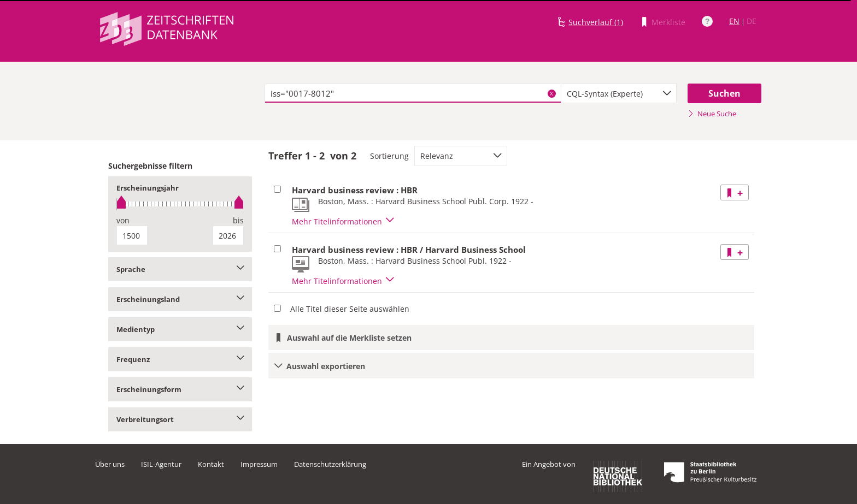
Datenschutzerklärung (330, 464)
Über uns (110, 464)
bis (238, 220)
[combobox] (619, 93)
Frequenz (180, 359)
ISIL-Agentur (161, 464)
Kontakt (211, 464)
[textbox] (413, 93)
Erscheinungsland (180, 299)
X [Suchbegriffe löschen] (551, 93)
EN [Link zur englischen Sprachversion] (734, 21)
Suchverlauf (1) (596, 22)
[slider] (180, 204)
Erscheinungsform (180, 389)
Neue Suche (712, 114)
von (123, 220)
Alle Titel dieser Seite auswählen (350, 309)
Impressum (259, 464)
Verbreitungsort (180, 419)
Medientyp (180, 329)
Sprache (180, 269)
